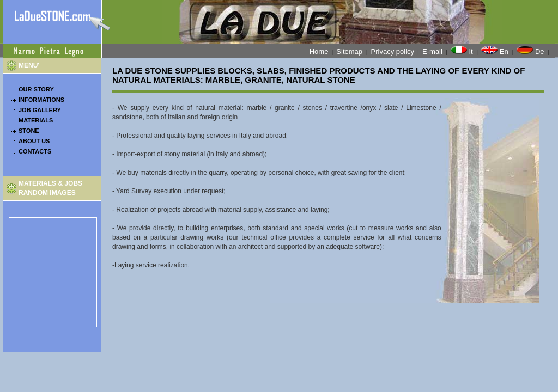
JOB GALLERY (40, 110)
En (496, 51)
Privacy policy (393, 51)
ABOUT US (34, 141)
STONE (29, 131)
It (463, 51)
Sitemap (350, 51)
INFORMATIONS (41, 100)
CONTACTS (35, 151)
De (531, 51)
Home (319, 51)
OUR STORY (36, 89)
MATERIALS (36, 120)
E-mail (432, 51)
